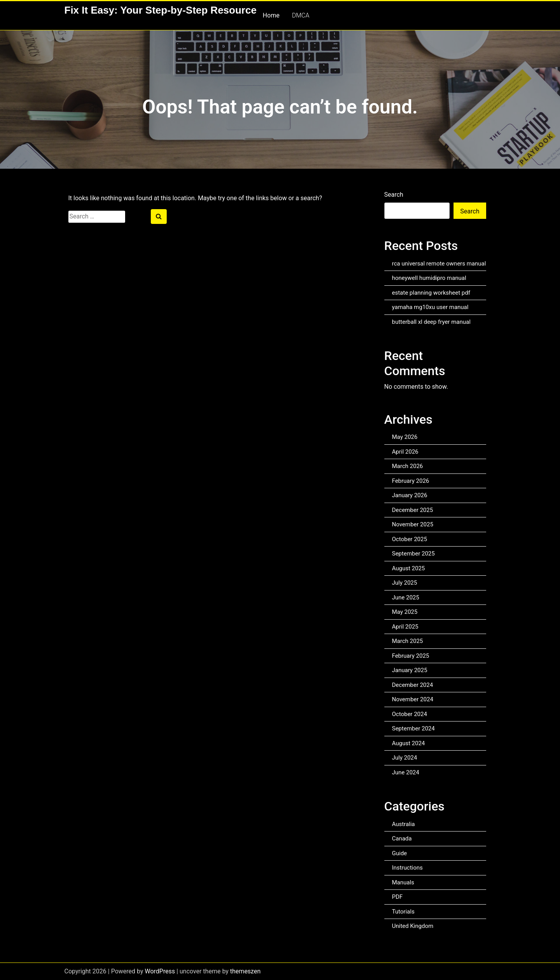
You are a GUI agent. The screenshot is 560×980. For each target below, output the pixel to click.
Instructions (407, 868)
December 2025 (413, 510)
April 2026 (405, 452)
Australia (404, 824)
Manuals (403, 882)
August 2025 (409, 568)
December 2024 (413, 685)
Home (271, 15)
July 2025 (405, 583)
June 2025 (406, 597)
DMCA (301, 15)
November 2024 (413, 699)
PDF (398, 897)
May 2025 (405, 612)
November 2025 (413, 524)
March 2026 (408, 466)
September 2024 (413, 728)
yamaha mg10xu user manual (430, 307)
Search (394, 195)
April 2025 (405, 627)
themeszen (245, 971)
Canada (402, 839)
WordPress (160, 971)
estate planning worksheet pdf (431, 293)
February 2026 (411, 481)
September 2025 (413, 554)
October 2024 (410, 714)
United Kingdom (413, 926)
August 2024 (409, 743)
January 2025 (410, 670)
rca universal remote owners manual (439, 264)
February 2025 (411, 656)
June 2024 (406, 772)
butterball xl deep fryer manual (431, 322)
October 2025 (410, 539)
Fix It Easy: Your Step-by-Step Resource (161, 10)
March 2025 (408, 641)
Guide (400, 853)
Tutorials (403, 912)
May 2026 (405, 437)
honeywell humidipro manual (429, 278)
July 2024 (405, 758)
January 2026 (410, 495)
